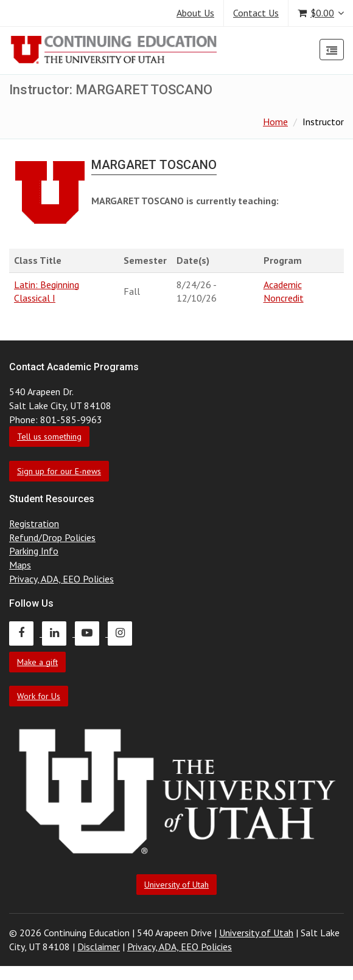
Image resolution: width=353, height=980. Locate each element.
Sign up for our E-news (59, 471)
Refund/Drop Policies (52, 537)
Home (275, 122)
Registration (34, 523)
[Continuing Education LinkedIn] (58, 633)
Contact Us (256, 13)
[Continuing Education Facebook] (26, 633)
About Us (195, 13)
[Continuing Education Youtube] (91, 633)
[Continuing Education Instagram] (123, 633)
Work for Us (39, 696)
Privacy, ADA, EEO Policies (61, 579)
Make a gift (37, 662)
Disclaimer (99, 947)
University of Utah (177, 885)
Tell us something (49, 437)
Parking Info (34, 551)
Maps (20, 565)
